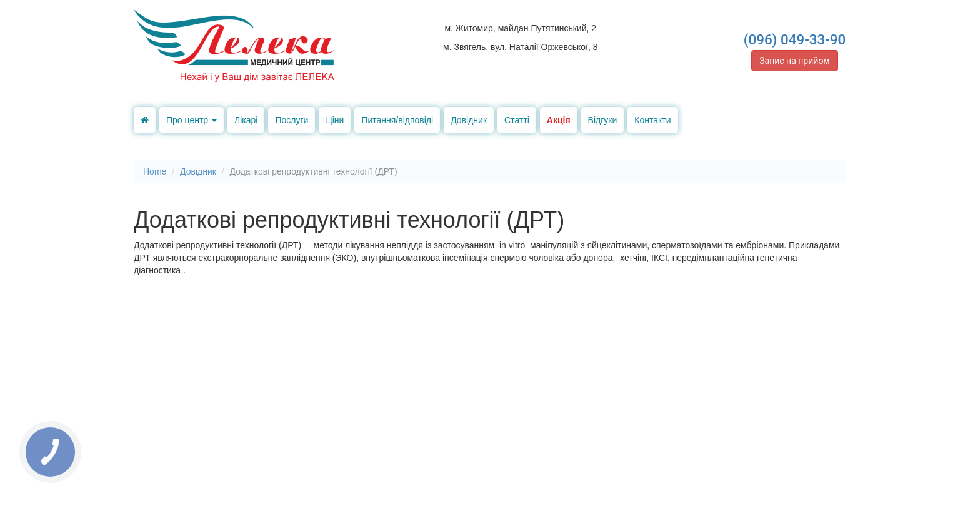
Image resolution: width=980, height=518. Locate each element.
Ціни (335, 120)
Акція (559, 120)
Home (155, 171)
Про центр (192, 120)
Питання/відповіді (397, 120)
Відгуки (603, 120)
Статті (517, 120)
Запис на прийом (795, 61)
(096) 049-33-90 (795, 39)
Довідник (469, 120)
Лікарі (246, 120)
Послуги (292, 120)
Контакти (652, 120)
